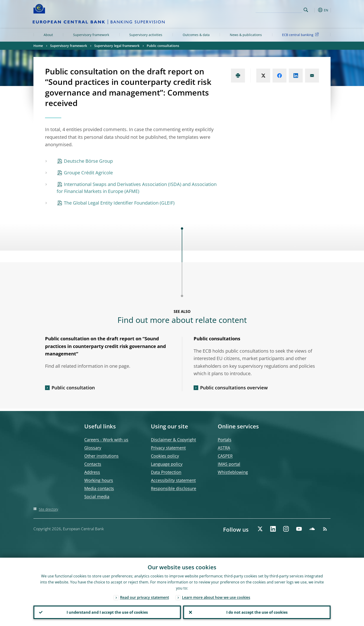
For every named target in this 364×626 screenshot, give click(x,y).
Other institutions (101, 456)
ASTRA (224, 448)
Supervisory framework (91, 35)
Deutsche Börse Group (88, 161)
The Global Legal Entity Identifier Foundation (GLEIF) (119, 203)
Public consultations (163, 46)
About (48, 35)
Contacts (93, 464)
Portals (225, 440)
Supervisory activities (146, 35)
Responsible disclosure (174, 488)
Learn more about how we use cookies (216, 597)
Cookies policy (165, 456)
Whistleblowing (233, 472)
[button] (314, 10)
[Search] (279, 9)
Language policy (167, 464)
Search (306, 10)
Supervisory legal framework (117, 46)
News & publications (246, 35)
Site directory (48, 509)
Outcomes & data (196, 35)
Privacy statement (168, 448)
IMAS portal (229, 464)
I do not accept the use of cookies (257, 612)
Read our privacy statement (145, 597)
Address (92, 472)
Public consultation (73, 388)
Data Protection (166, 472)
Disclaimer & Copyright (173, 440)
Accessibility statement (173, 480)
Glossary (93, 448)
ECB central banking (301, 35)
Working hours (99, 480)
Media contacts (99, 488)
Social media (97, 497)
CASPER (225, 456)
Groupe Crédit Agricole (88, 173)
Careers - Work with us (106, 440)
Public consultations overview (234, 388)
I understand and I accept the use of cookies (107, 612)
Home (38, 46)
